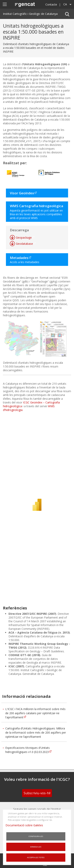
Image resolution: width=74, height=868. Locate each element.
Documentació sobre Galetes (26, 825)
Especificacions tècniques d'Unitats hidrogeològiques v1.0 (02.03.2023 (28, 750)
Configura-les (36, 836)
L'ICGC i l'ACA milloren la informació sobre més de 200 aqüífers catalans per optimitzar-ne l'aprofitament (35, 713)
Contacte (51, 4)
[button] (67, 14)
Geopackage (24, 238)
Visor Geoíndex (22, 193)
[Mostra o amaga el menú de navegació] (5, 4)
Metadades (19, 258)
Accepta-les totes (36, 857)
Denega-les (36, 847)
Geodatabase (24, 244)
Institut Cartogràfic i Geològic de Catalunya (30, 14)
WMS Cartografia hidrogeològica (37, 206)
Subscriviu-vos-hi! (37, 793)
